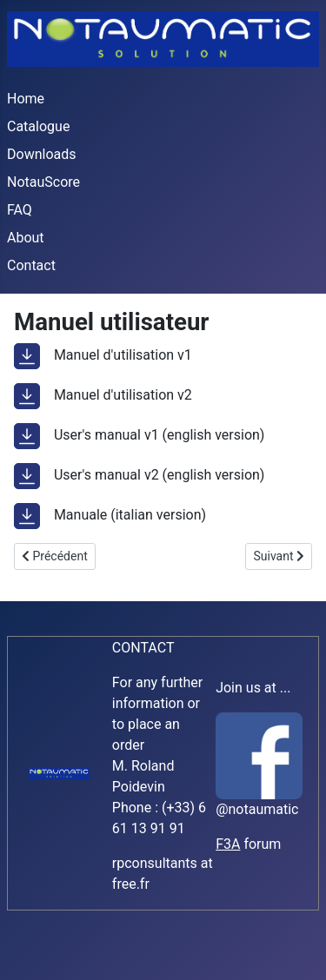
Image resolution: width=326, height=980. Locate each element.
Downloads (41, 154)
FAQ (20, 210)
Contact (31, 265)
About (26, 238)
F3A (228, 844)
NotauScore (43, 182)
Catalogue (38, 126)
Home (26, 99)
